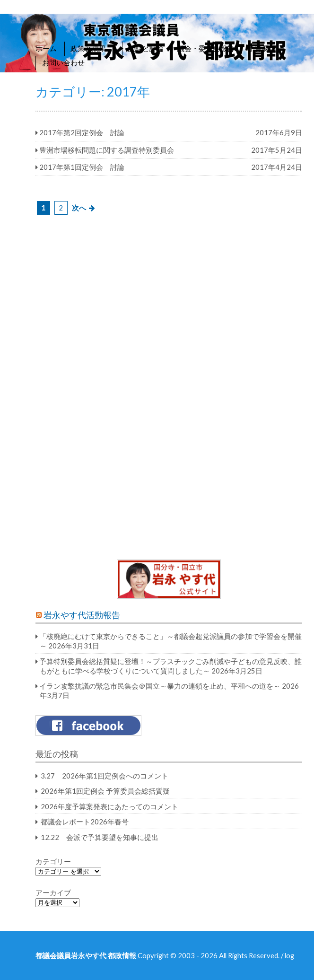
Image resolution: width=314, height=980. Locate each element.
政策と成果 (92, 48)
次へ (79, 208)
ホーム (46, 48)
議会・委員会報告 (206, 48)
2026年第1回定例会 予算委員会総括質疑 (105, 791)
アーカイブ (53, 892)
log (289, 955)
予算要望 (262, 48)
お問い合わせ (63, 62)
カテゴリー (53, 861)
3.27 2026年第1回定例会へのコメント (105, 776)
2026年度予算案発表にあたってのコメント (109, 806)
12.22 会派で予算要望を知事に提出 (100, 837)
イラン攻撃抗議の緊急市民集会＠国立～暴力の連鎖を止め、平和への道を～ (160, 686)
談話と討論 (146, 48)
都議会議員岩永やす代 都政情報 (86, 955)
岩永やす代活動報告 (82, 615)
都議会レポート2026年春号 (85, 822)
